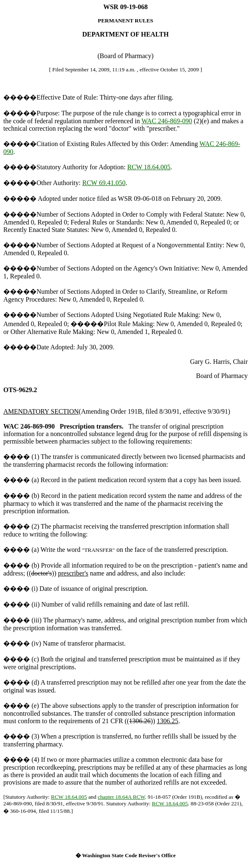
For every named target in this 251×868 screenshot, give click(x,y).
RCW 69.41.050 (104, 183)
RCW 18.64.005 (149, 167)
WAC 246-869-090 (167, 121)
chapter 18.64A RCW (121, 797)
